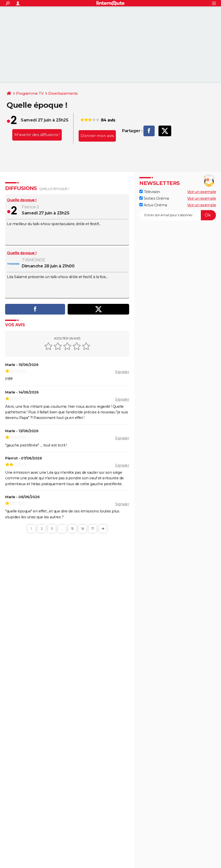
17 (93, 529)
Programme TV (30, 93)
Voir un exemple (202, 192)
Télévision (150, 192)
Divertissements (63, 93)
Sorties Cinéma (154, 198)
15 (72, 529)
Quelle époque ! (22, 200)
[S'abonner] (178, 215)
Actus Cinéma (153, 205)
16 (82, 529)
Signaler (122, 372)
